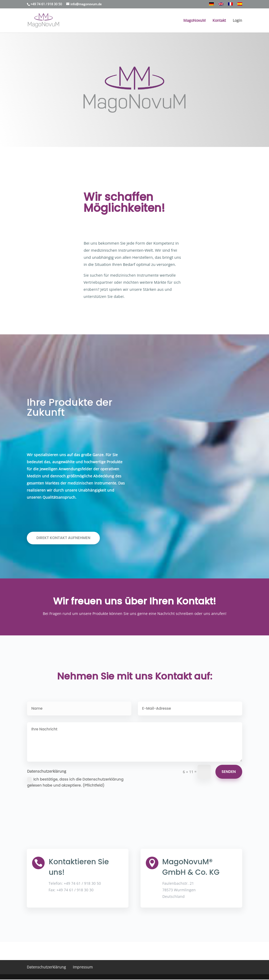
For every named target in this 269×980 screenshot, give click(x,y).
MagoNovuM (195, 21)
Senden (229, 772)
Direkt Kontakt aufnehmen (63, 538)
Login (237, 21)
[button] (11, 970)
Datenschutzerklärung (46, 967)
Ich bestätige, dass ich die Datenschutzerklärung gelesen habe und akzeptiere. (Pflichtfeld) (75, 782)
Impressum (83, 967)
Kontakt (219, 21)
